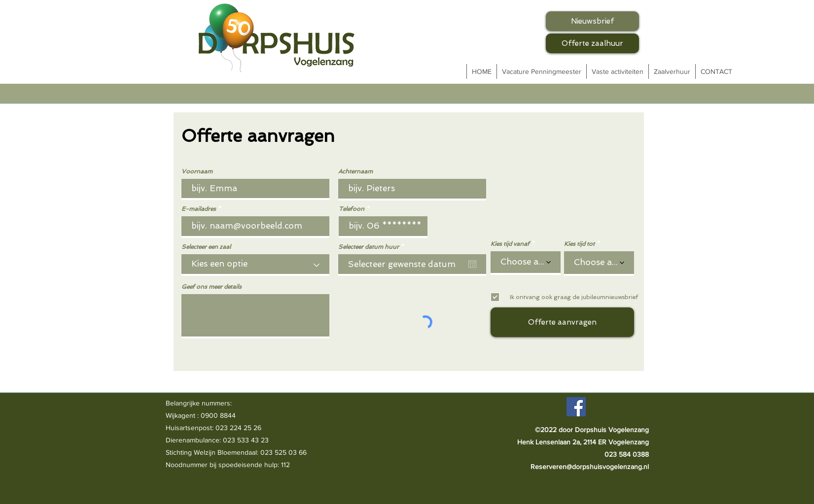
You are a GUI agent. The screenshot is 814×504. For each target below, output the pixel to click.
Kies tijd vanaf (510, 244)
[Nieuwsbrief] (592, 21)
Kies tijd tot (579, 244)
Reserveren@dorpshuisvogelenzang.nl (590, 467)
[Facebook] (576, 407)
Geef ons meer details (212, 287)
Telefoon (352, 209)
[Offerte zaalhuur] (592, 43)
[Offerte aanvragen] (562, 322)
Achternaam (355, 171)
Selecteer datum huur (372, 247)
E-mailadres (199, 209)
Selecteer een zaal (206, 247)
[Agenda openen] (472, 264)
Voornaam (197, 171)
